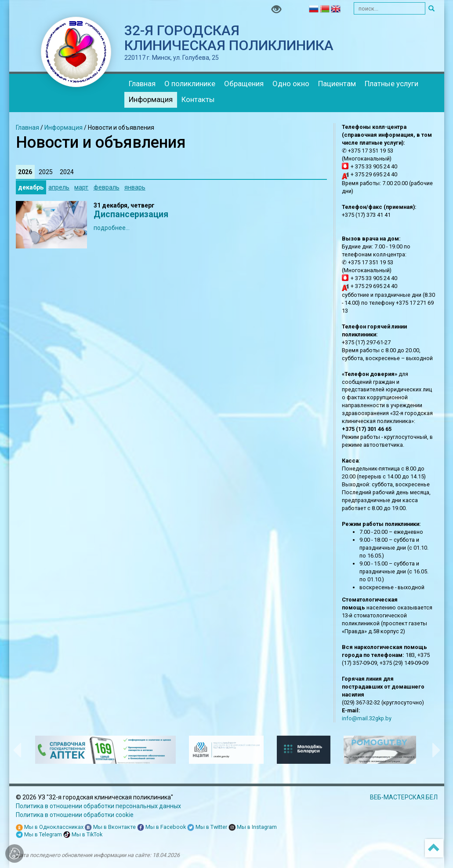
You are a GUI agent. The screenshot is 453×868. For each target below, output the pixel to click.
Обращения (244, 84)
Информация (151, 99)
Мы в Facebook (161, 827)
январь (135, 187)
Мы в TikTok (83, 835)
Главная (142, 84)
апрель (59, 187)
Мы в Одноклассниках (50, 827)
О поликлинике (190, 84)
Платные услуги (391, 84)
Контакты (198, 99)
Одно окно (291, 84)
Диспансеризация (131, 214)
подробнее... (112, 228)
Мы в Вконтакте (110, 827)
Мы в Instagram (253, 827)
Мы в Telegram (39, 835)
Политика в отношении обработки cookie (75, 815)
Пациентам (337, 84)
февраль (107, 187)
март (81, 187)
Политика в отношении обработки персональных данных (98, 806)
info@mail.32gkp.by (367, 718)
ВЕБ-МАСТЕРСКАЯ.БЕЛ (404, 797)
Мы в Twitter (207, 827)
